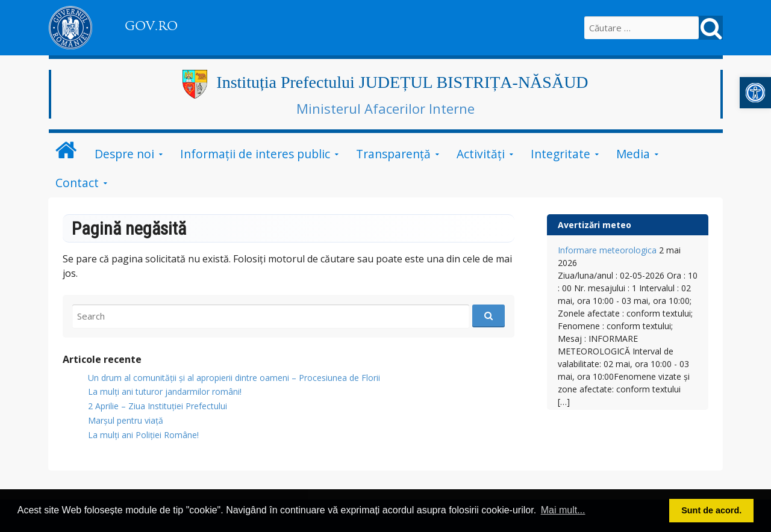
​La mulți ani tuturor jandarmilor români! (165, 391)
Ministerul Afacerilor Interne (385, 108)
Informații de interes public (255, 154)
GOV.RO (151, 26)
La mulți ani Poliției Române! (143, 435)
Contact (77, 183)
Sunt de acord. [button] (711, 510)
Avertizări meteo (595, 225)
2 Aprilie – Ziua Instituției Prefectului (158, 406)
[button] (755, 93)
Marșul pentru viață (126, 420)
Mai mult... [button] (563, 510)
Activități (481, 154)
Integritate (560, 154)
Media (633, 154)
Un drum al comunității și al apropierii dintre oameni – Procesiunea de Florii (234, 378)
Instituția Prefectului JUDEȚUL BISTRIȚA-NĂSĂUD (402, 82)
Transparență (393, 154)
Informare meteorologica (607, 250)
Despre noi (124, 154)
